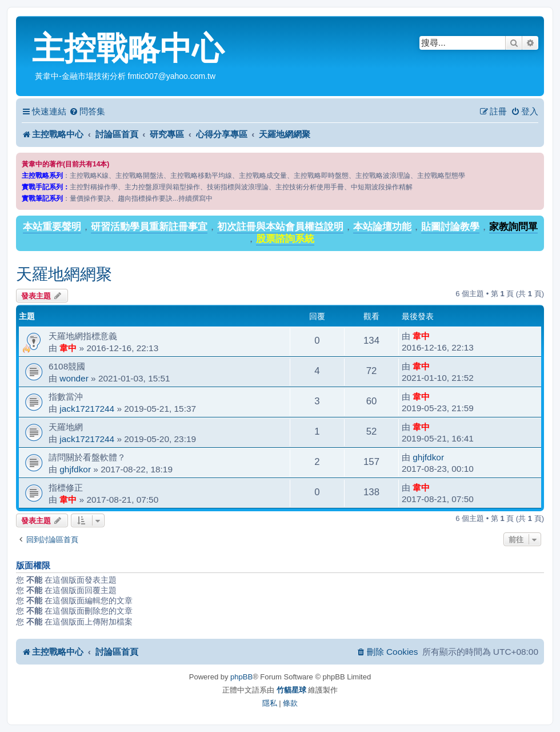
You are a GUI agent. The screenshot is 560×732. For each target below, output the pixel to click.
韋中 (68, 348)
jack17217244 (87, 409)
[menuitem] (87, 112)
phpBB (241, 677)
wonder (74, 378)
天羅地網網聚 (64, 274)
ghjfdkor (75, 469)
